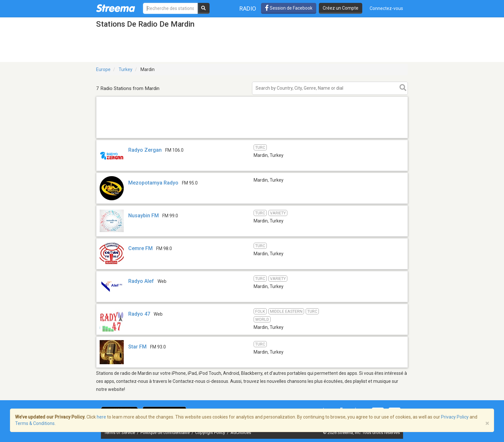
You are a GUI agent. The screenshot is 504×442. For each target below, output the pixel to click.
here (101, 417)
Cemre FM (140, 248)
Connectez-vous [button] (386, 8)
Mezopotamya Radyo (153, 183)
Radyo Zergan (145, 150)
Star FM (137, 347)
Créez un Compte (341, 8)
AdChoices (241, 433)
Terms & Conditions (35, 423)
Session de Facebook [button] (289, 8)
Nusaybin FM (144, 216)
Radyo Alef (142, 281)
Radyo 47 (139, 314)
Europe (103, 69)
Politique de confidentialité (166, 433)
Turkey (126, 69)
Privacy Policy (455, 417)
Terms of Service (120, 433)
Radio (248, 9)
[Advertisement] (252, 138)
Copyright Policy (211, 433)
